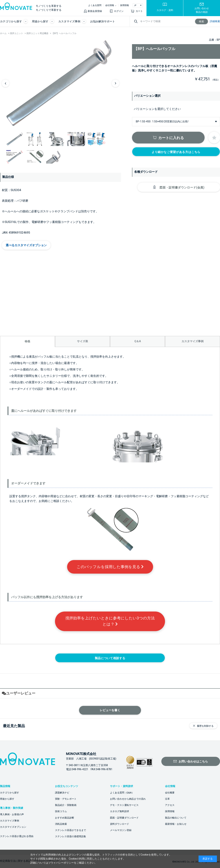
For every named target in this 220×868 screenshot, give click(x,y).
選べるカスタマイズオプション (26, 245)
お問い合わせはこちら (193, 761)
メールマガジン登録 (121, 830)
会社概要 (170, 793)
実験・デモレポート (66, 799)
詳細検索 (215, 21)
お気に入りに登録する (214, 138)
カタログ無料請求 (120, 811)
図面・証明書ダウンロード (124, 818)
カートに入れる (171, 138)
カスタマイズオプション (13, 827)
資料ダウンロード (120, 824)
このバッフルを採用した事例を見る (110, 567)
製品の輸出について (176, 818)
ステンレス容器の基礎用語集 (70, 836)
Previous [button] (5, 83)
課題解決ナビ (62, 793)
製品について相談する (110, 658)
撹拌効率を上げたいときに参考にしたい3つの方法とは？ (110, 621)
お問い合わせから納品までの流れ (128, 799)
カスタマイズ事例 (10, 821)
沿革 (167, 799)
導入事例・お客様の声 (12, 814)
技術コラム (61, 811)
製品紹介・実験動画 (66, 805)
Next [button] (115, 83)
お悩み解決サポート (103, 21)
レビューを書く (110, 710)
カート (139, 11)
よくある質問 (95, 5)
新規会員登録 (95, 11)
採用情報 (124, 5)
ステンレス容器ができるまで (70, 830)
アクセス (170, 805)
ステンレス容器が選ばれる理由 (17, 836)
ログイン (119, 11)
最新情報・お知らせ (176, 824)
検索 (201, 21)
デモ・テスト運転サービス (124, 805)
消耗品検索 (61, 824)
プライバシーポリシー (61, 863)
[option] (60, 83)
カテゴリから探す (10, 793)
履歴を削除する (205, 726)
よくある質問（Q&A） (122, 793)
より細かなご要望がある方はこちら (176, 152)
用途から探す (7, 799)
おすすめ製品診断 (65, 818)
